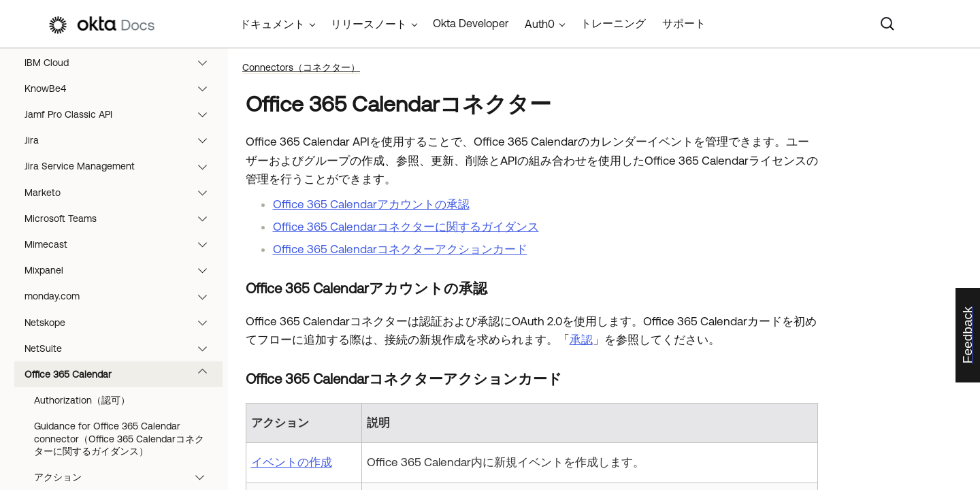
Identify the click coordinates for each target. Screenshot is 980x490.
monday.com (122, 296)
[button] (206, 63)
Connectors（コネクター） (301, 67)
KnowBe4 (122, 88)
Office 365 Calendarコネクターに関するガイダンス (406, 227)
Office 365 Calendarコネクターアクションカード (400, 249)
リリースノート (369, 24)
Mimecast (122, 244)
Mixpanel (122, 270)
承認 (581, 340)
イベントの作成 (292, 462)
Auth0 (540, 24)
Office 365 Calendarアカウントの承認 (371, 204)
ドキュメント (272, 24)
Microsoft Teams (122, 218)
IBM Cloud (122, 63)
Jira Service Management (122, 166)
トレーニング (613, 23)
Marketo (122, 193)
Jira (122, 140)
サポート (684, 23)
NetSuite (122, 348)
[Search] (887, 24)
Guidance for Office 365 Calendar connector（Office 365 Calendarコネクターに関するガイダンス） (119, 438)
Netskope (122, 323)
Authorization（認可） (82, 400)
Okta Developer (471, 23)
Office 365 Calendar (122, 374)
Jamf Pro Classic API (122, 114)
